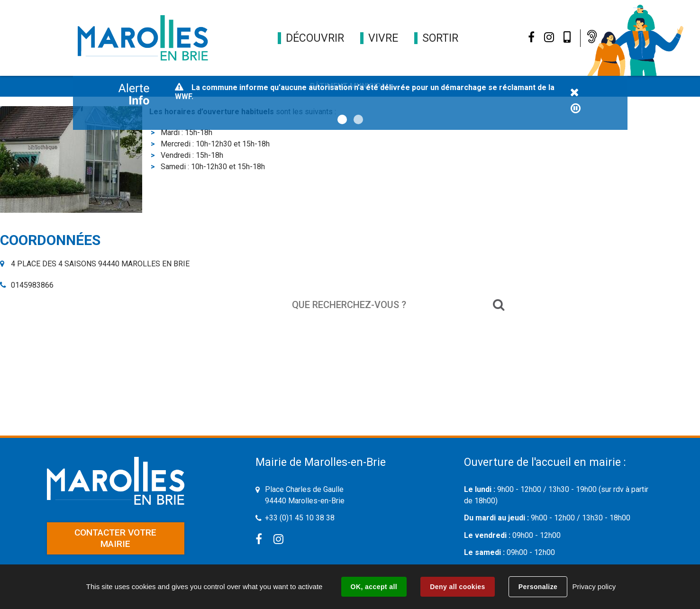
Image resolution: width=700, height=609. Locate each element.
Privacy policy (594, 586)
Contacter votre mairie (115, 538)
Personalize (538, 587)
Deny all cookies (457, 587)
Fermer (575, 93)
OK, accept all (374, 587)
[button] (315, 38)
